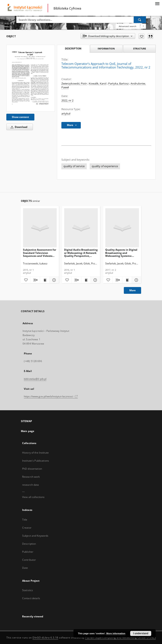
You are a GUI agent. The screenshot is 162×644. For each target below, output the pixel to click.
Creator (27, 528)
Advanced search (128, 26)
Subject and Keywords (35, 536)
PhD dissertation (32, 469)
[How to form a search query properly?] (143, 26)
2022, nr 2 (67, 100)
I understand (141, 633)
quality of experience (105, 166)
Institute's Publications (36, 461)
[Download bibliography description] (35, 280)
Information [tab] (106, 49)
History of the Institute (35, 453)
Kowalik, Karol (98, 84)
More (132, 290)
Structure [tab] (140, 49)
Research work (31, 477)
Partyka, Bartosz (118, 84)
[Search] (140, 20)
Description (29, 544)
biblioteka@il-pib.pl (35, 379)
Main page (28, 431)
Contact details (31, 598)
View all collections (33, 497)
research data (31, 485)
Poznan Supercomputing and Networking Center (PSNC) (120, 638)
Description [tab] (73, 49)
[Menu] (157, 3)
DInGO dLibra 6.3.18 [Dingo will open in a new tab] (45, 638)
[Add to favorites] (141, 36)
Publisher (28, 552)
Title (25, 520)
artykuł (66, 114)
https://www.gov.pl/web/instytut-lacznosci (51, 396)
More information (116, 633)
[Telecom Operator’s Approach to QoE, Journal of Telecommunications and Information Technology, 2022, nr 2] (31, 78)
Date (25, 568)
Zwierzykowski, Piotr (74, 84)
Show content (20, 117)
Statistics (28, 590)
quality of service (74, 166)
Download (18, 127)
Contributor (29, 560)
